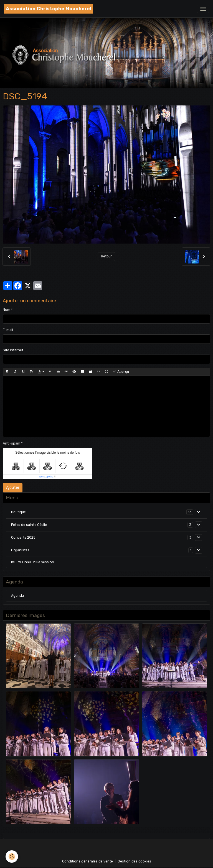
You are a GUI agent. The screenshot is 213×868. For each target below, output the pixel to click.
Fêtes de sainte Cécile (29, 525)
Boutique (18, 512)
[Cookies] (12, 857)
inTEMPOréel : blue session (33, 562)
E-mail (8, 330)
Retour (106, 256)
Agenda (17, 596)
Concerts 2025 (23, 538)
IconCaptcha (46, 477)
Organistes (20, 550)
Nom (7, 310)
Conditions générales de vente (88, 861)
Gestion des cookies (134, 861)
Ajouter (13, 488)
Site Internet (13, 350)
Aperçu (121, 372)
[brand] (49, 9)
